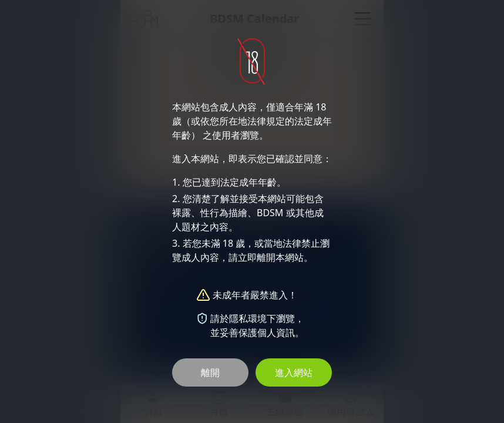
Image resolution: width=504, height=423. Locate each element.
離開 (210, 372)
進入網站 (294, 372)
